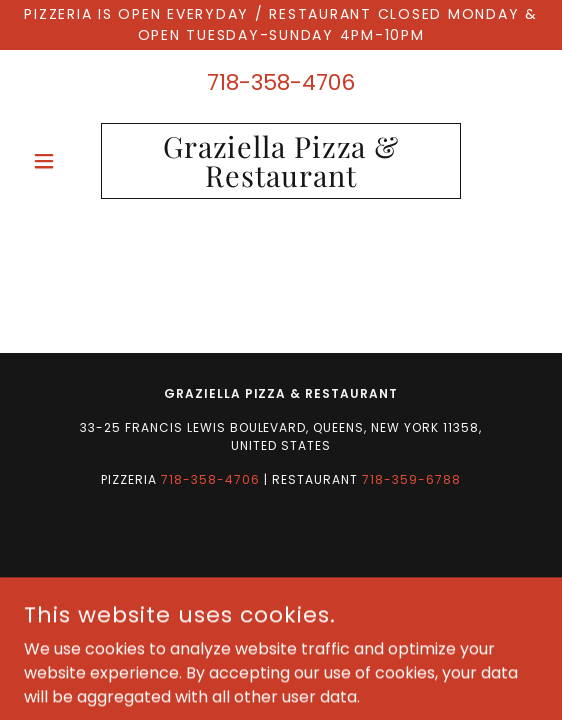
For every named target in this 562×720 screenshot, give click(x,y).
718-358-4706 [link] (281, 82)
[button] (62, 161)
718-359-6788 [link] (411, 479)
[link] (281, 161)
